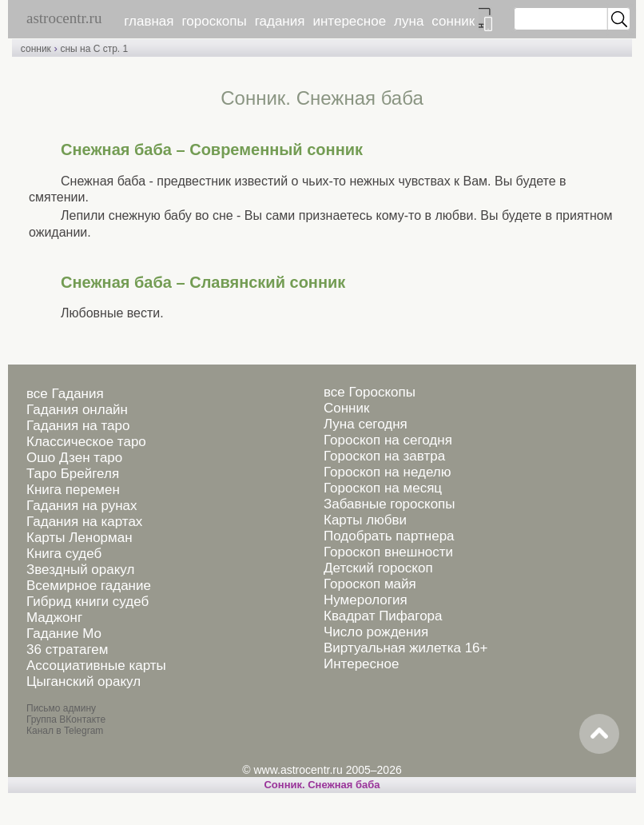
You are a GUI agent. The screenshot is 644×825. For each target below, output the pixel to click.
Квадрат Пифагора (383, 616)
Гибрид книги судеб (87, 602)
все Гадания (65, 394)
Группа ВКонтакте (66, 719)
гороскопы (215, 21)
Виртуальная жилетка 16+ (406, 648)
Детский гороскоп (378, 568)
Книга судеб (64, 554)
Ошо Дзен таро (74, 458)
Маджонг (54, 618)
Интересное (361, 664)
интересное (349, 21)
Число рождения (376, 632)
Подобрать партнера (389, 536)
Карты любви (365, 520)
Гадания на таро (78, 426)
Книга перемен (73, 490)
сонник (453, 21)
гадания (280, 21)
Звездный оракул (80, 570)
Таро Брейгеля (73, 474)
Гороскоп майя (370, 584)
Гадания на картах (84, 522)
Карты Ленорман (80, 538)
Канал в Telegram (65, 731)
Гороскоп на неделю (387, 472)
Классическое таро (86, 442)
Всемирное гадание (89, 586)
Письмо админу (61, 708)
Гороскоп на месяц (383, 488)
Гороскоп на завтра (384, 456)
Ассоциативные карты (96, 666)
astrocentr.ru (64, 18)
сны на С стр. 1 (94, 49)
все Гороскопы (370, 392)
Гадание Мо (64, 634)
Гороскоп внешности (388, 552)
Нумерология (366, 600)
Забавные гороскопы (390, 504)
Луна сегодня (366, 424)
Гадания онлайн (77, 410)
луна (409, 21)
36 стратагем (67, 650)
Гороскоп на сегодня (388, 440)
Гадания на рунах (82, 506)
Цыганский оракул (83, 682)
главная (149, 21)
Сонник (346, 408)
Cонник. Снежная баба (322, 785)
